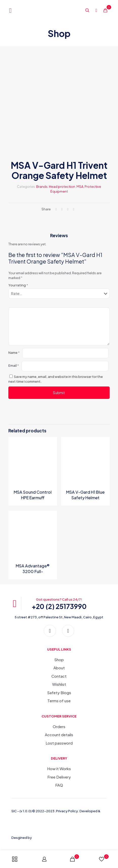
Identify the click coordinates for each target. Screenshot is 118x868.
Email (14, 365)
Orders (59, 726)
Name (14, 353)
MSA (80, 187)
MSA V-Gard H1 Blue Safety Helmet (85, 495)
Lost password (59, 743)
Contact (59, 676)
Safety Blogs (59, 692)
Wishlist (59, 684)
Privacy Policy (67, 811)
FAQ (59, 785)
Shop (59, 660)
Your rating (18, 285)
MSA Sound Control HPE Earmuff (33, 495)
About (59, 668)
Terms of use (59, 701)
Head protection (62, 187)
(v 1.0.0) (26, 811)
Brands (42, 187)
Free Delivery (59, 777)
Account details (59, 735)
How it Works (59, 769)
